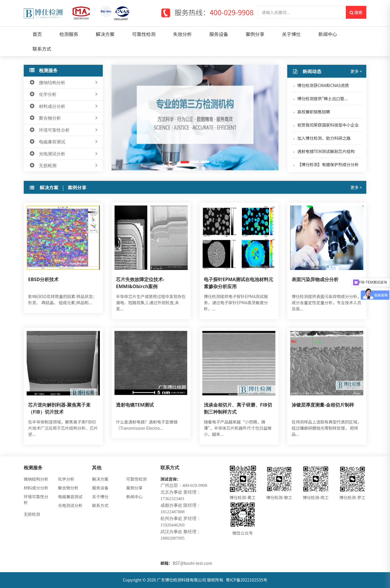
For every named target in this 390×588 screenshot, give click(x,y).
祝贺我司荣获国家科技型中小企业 (328, 125)
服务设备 (219, 34)
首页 (37, 34)
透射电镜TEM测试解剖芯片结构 (326, 151)
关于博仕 (291, 34)
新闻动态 (312, 71)
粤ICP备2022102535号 (247, 580)
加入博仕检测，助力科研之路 (324, 138)
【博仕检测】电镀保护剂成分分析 (328, 164)
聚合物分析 (64, 118)
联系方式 (42, 49)
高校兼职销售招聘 (314, 112)
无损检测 (64, 166)
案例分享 (255, 34)
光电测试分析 (64, 154)
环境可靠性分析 (64, 130)
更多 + (356, 71)
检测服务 (69, 34)
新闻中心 (328, 34)
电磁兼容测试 (64, 142)
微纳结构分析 (64, 83)
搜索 (356, 12)
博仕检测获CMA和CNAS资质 (323, 85)
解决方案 (105, 34)
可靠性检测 (144, 34)
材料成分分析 (64, 106)
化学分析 (64, 94)
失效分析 (182, 34)
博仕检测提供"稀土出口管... (322, 98)
